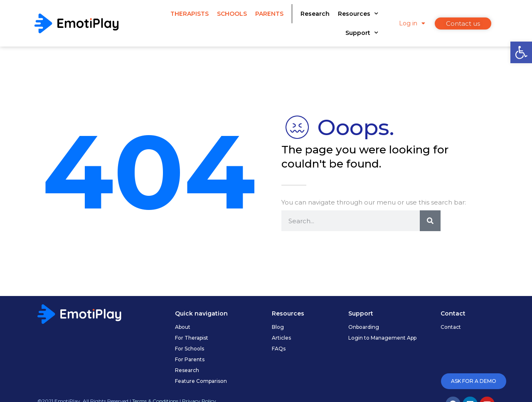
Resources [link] (358, 14)
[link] (521, 52)
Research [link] (315, 14)
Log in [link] (412, 23)
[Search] (430, 221)
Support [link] (362, 33)
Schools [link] (232, 14)
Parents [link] (269, 14)
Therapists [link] (190, 14)
